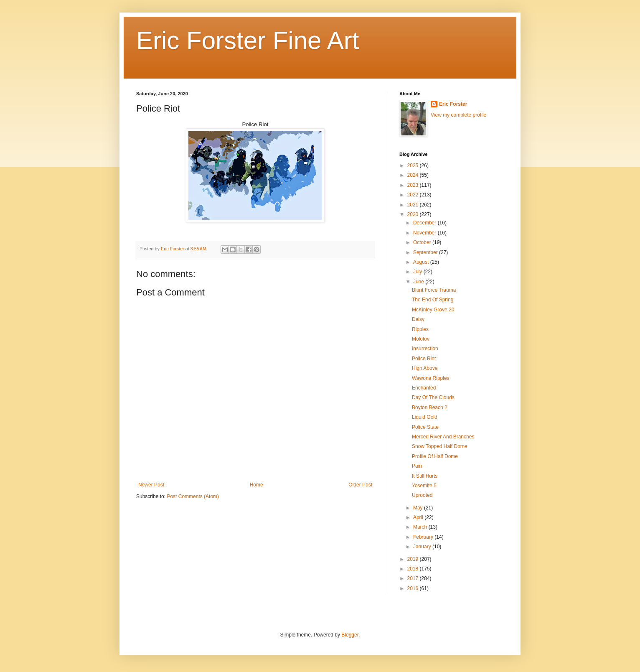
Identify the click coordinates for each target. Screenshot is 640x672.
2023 (414, 185)
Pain (417, 466)
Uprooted (422, 495)
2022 (414, 195)
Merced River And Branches (443, 437)
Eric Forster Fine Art (248, 40)
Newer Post (151, 485)
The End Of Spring (433, 300)
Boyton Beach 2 (430, 407)
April (419, 517)
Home (257, 485)
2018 (414, 569)
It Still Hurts (425, 476)
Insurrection (425, 349)
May (419, 508)
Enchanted (424, 388)
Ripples (420, 329)
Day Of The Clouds (433, 397)
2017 (414, 578)
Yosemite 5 (424, 486)
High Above (425, 368)
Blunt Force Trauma (434, 290)
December (425, 223)
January (423, 547)
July (418, 272)
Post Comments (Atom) (193, 496)
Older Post (360, 485)
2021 (414, 205)
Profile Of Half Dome (435, 456)
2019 (414, 559)
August (422, 262)
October (423, 242)
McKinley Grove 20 (433, 310)
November (425, 233)
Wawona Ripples (431, 378)
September (426, 252)
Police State (425, 427)
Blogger (350, 635)
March (421, 527)
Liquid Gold (425, 417)
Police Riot (424, 359)
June (419, 282)
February (424, 537)
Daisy (418, 319)
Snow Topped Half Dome (440, 446)
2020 (414, 214)
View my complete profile (458, 115)
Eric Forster (453, 104)
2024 (414, 175)
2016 (414, 588)
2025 (414, 165)
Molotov (421, 339)
